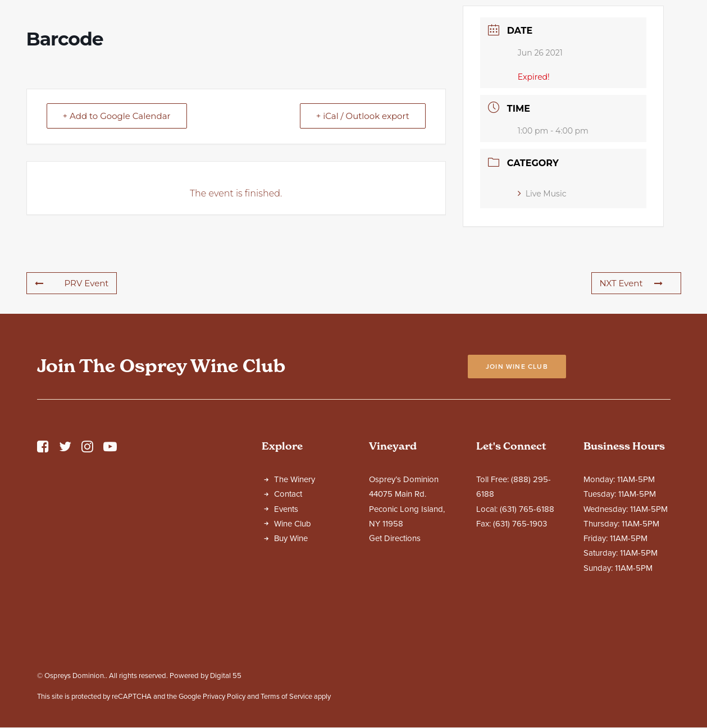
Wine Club (293, 622)
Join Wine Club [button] (517, 465)
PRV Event (72, 382)
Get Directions (395, 637)
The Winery (295, 578)
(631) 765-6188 (527, 608)
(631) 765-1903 (520, 622)
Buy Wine (291, 637)
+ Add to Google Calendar (117, 215)
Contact (288, 593)
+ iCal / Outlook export (363, 215)
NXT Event (631, 382)
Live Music (542, 292)
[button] (43, 548)
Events (286, 608)
